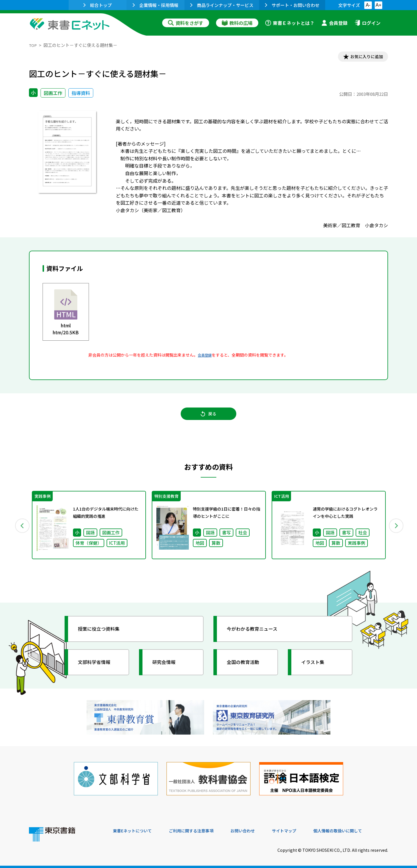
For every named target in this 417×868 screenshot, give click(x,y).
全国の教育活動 (247, 668)
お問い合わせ (257, 829)
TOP (33, 45)
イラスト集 (316, 668)
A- (368, 5)
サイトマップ (301, 829)
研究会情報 (167, 668)
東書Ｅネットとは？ (290, 23)
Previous (21, 531)
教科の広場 (237, 23)
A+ (378, 5)
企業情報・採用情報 (156, 5)
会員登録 (334, 23)
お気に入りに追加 (363, 57)
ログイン (367, 23)
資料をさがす (186, 23)
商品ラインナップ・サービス (222, 5)
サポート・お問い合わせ (292, 5)
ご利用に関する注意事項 (200, 829)
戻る (209, 418)
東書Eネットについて (135, 829)
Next (396, 531)
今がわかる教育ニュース (257, 635)
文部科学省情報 (98, 668)
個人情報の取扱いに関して (360, 829)
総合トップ (98, 5)
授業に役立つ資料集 (103, 635)
